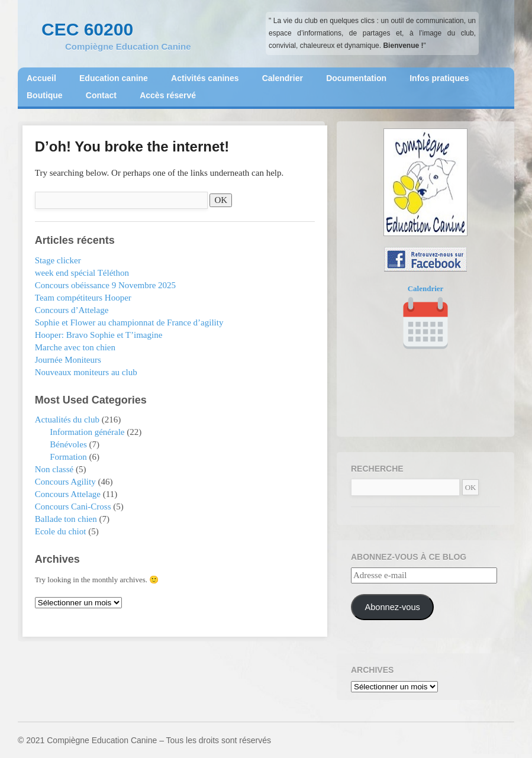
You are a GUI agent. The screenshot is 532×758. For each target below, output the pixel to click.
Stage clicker (58, 260)
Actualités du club (67, 420)
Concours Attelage (68, 494)
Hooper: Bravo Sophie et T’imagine (99, 335)
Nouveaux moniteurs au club (86, 372)
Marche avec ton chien (75, 347)
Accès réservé (168, 95)
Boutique (45, 95)
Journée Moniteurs (68, 360)
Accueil (41, 78)
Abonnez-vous (392, 607)
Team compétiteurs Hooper (83, 298)
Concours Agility (65, 482)
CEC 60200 (87, 29)
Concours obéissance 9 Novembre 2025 (105, 285)
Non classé (54, 469)
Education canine (114, 78)
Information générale (87, 432)
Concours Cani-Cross (73, 507)
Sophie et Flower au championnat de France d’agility (129, 322)
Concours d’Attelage (72, 310)
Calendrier (283, 78)
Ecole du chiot (61, 531)
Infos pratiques (439, 78)
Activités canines (205, 78)
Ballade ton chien (66, 519)
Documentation (356, 78)
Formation (68, 457)
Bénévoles (68, 444)
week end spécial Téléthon (82, 273)
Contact (101, 95)
